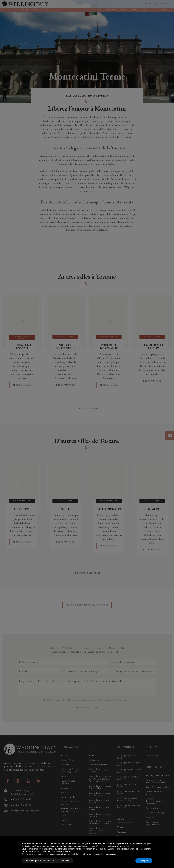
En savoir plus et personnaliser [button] (40, 861)
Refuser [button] (66, 861)
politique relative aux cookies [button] (120, 846)
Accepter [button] (144, 861)
